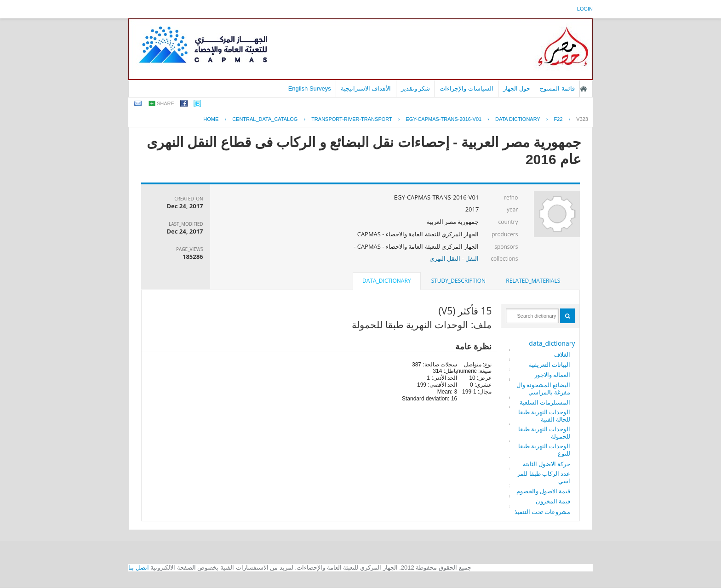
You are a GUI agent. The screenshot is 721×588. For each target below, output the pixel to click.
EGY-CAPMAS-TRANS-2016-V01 (444, 119)
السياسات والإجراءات (466, 88)
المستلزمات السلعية (545, 402)
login (585, 9)
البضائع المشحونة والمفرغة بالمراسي (544, 388)
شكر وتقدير (416, 88)
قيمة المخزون (553, 501)
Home (211, 119)
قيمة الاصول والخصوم (544, 491)
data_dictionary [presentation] (386, 281)
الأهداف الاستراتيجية (366, 88)
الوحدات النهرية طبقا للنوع (544, 450)
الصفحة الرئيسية (584, 89)
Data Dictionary (518, 119)
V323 (582, 119)
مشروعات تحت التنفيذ (543, 512)
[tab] (533, 281)
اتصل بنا (139, 568)
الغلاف (562, 354)
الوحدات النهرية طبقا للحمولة (544, 433)
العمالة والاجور (552, 375)
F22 (558, 119)
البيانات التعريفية (549, 365)
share (166, 103)
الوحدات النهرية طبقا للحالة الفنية (544, 416)
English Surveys (310, 88)
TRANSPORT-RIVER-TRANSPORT (352, 119)
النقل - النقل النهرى (454, 258)
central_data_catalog (265, 119)
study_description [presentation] (458, 281)
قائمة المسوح (557, 88)
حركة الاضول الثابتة (547, 464)
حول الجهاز (517, 88)
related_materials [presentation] (533, 281)
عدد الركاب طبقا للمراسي (544, 477)
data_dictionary (552, 343)
